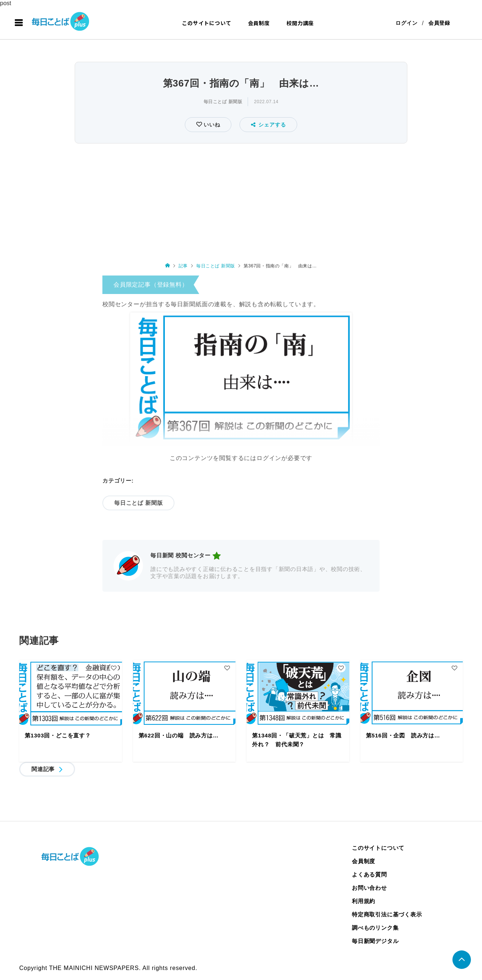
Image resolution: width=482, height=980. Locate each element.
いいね (211, 125)
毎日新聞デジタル (375, 941)
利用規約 (364, 901)
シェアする (269, 125)
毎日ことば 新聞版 (223, 102)
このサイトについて (206, 23)
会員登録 (439, 23)
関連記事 (43, 769)
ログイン (406, 23)
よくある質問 (369, 874)
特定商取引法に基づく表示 (387, 914)
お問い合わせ (369, 888)
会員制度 (259, 23)
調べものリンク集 (375, 928)
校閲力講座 (300, 23)
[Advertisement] (241, 201)
